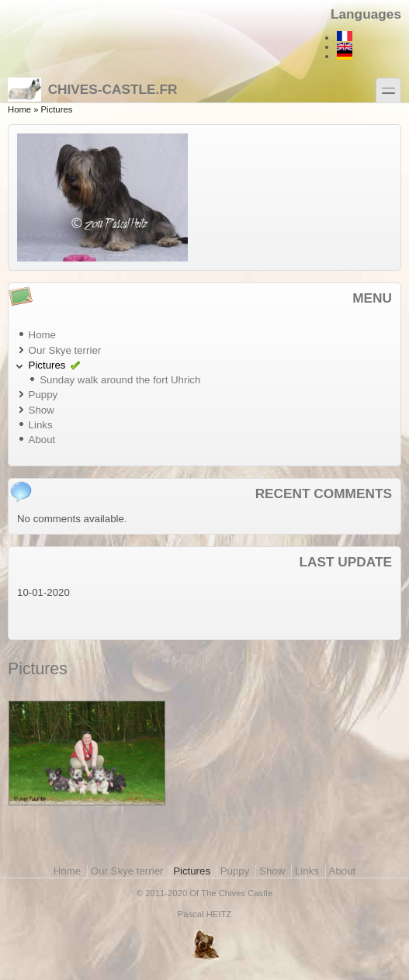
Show (42, 410)
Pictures (47, 365)
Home (19, 109)
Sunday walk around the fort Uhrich (120, 380)
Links (41, 425)
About (42, 440)
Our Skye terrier (65, 350)
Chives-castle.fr (92, 89)
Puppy (43, 395)
